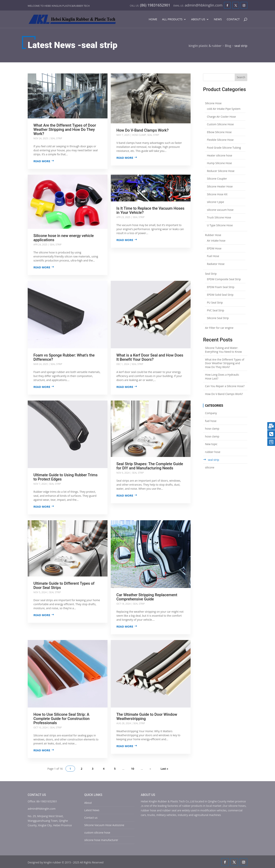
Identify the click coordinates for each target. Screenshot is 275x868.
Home (153, 19)
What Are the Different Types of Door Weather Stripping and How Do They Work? (65, 129)
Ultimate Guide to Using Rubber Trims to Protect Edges (66, 477)
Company (211, 413)
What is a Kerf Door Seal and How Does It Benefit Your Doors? (150, 357)
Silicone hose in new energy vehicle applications (64, 238)
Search (241, 77)
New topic (211, 444)
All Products (172, 19)
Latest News (92, 809)
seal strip (56, 138)
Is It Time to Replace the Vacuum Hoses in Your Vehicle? (150, 210)
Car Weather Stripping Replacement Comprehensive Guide (147, 596)
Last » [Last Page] (164, 768)
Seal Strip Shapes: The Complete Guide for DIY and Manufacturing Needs (150, 466)
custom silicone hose (97, 832)
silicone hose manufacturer (101, 839)
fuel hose (211, 421)
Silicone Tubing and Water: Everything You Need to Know (223, 350)
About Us (198, 19)
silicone (210, 467)
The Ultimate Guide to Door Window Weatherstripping (147, 716)
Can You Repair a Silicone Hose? (225, 386)
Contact (233, 19)
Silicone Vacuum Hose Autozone (104, 824)
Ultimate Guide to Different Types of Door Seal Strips (64, 585)
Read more (42, 161)
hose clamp (139, 135)
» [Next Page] (150, 768)
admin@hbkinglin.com (42, 808)
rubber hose (213, 452)
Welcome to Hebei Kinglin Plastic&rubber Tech (59, 6)
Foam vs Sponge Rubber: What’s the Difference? (64, 357)
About (88, 802)
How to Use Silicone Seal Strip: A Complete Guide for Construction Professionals (61, 718)
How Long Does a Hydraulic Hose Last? (222, 377)
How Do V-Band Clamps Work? (143, 130)
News (218, 19)
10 (133, 768)
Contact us (91, 817)
